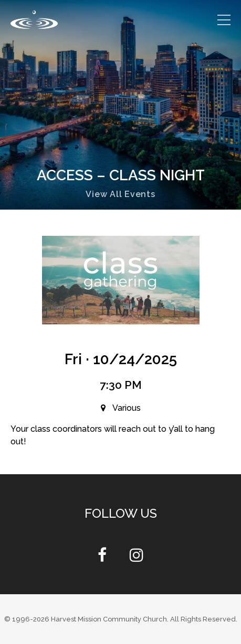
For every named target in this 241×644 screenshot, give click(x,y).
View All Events (120, 194)
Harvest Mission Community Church (109, 619)
